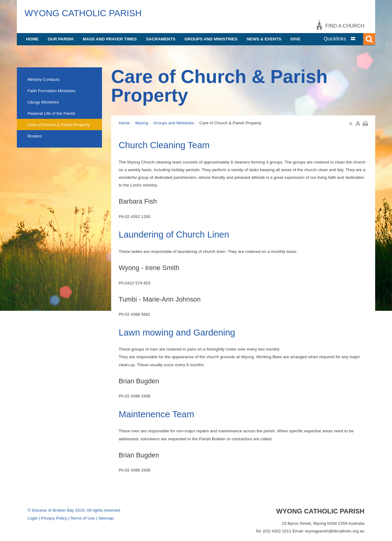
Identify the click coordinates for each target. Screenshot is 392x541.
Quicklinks (335, 39)
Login (33, 518)
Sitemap (106, 518)
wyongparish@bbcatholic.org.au (335, 531)
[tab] (346, 39)
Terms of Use (83, 518)
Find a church (345, 26)
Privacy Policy (54, 518)
